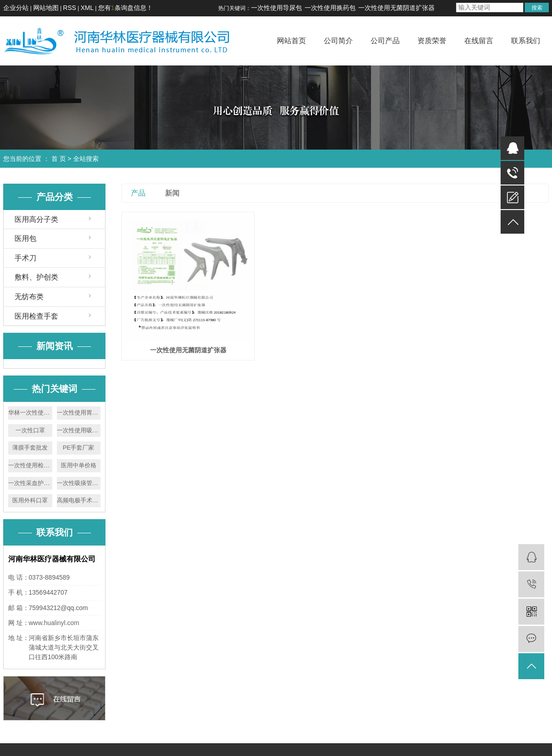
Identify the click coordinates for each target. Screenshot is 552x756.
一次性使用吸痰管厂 (79, 430)
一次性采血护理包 (30, 483)
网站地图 (46, 8)
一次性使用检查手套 (30, 465)
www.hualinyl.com (54, 623)
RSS (70, 8)
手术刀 (25, 258)
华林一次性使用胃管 (30, 413)
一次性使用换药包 (330, 8)
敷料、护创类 (36, 277)
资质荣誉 (432, 41)
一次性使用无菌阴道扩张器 (396, 8)
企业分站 (16, 8)
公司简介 (338, 41)
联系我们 (526, 41)
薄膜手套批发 (30, 448)
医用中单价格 (79, 465)
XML (87, 8)
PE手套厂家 (78, 448)
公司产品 (385, 41)
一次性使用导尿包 (276, 8)
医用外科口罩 (30, 500)
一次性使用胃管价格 (79, 413)
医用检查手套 (36, 316)
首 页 (59, 159)
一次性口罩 (30, 430)
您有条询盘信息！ (125, 8)
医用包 (25, 238)
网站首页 (291, 41)
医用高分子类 (36, 219)
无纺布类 (29, 297)
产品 (138, 193)
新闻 (172, 193)
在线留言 (479, 41)
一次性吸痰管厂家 (79, 483)
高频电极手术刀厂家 (79, 500)
